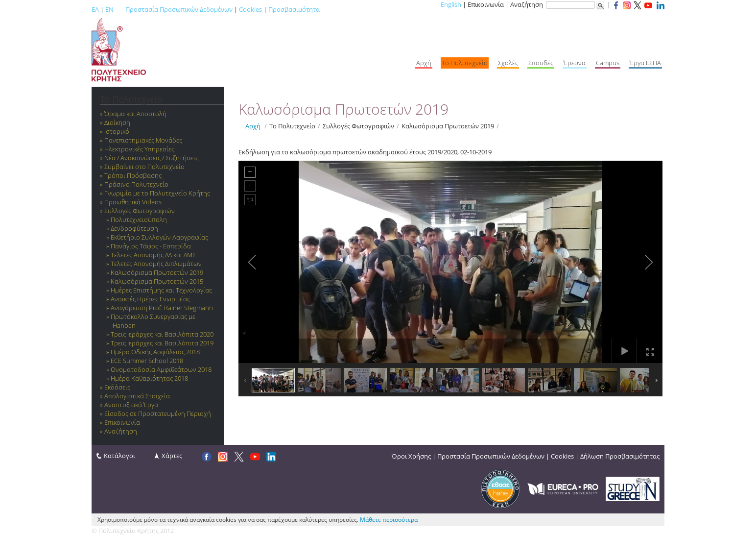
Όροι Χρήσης (411, 456)
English (451, 4)
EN (109, 9)
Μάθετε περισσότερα (389, 520)
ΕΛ (95, 9)
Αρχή (253, 126)
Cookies (250, 9)
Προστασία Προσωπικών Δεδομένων (179, 9)
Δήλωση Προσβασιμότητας (620, 456)
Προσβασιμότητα (294, 9)
